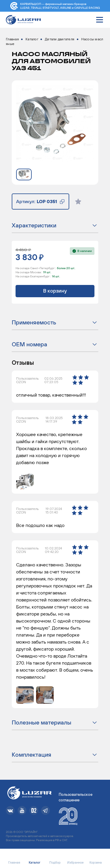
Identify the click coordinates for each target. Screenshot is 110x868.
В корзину (55, 291)
